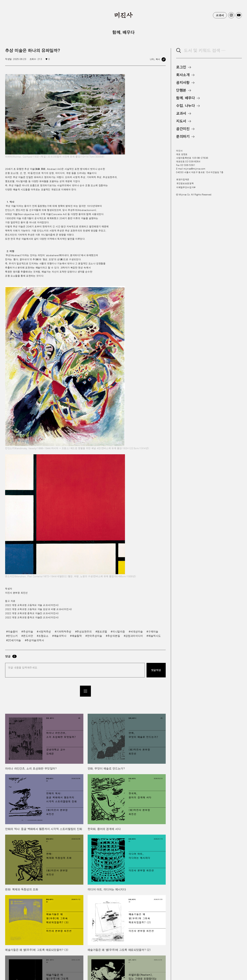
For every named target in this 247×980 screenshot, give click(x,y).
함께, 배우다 (185, 98)
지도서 (181, 121)
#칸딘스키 (12, 636)
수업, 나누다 (185, 106)
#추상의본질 (113, 636)
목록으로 (85, 691)
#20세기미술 (14, 640)
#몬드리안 (27, 636)
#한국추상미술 (94, 636)
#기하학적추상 (63, 632)
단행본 (181, 90)
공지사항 (183, 83)
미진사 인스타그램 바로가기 (231, 15)
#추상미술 (27, 632)
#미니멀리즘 (118, 632)
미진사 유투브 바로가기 (239, 15)
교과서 (220, 15)
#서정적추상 (44, 632)
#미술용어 (12, 632)
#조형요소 (43, 636)
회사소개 (183, 75)
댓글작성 (156, 670)
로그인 (181, 67)
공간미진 (183, 129)
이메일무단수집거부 (186, 187)
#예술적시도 (154, 636)
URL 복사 (155, 59)
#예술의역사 (59, 636)
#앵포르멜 (101, 632)
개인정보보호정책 (185, 183)
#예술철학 (76, 636)
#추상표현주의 (83, 632)
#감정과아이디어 (133, 636)
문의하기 (183, 136)
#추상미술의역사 (34, 640)
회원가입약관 (183, 179)
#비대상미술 (136, 632)
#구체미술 (152, 632)
